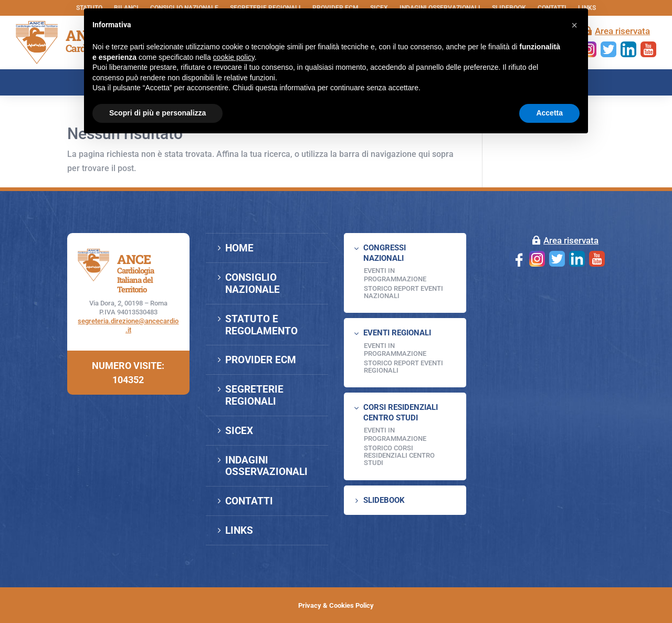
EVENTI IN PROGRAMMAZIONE (395, 275)
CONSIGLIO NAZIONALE (253, 283)
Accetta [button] (549, 113)
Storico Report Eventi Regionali (403, 367)
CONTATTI (249, 501)
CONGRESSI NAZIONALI (385, 253)
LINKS (239, 530)
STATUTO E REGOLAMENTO (261, 325)
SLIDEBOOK (384, 500)
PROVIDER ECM (261, 360)
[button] (574, 25)
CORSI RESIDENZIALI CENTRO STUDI (401, 413)
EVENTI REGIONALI (397, 333)
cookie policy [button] (234, 57)
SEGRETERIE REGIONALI (254, 395)
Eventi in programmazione (395, 434)
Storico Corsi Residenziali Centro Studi (399, 456)
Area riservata (622, 31)
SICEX (239, 431)
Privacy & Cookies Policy (336, 605)
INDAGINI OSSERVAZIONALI (266, 466)
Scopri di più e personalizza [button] (157, 113)
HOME (239, 248)
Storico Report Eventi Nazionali (403, 292)
